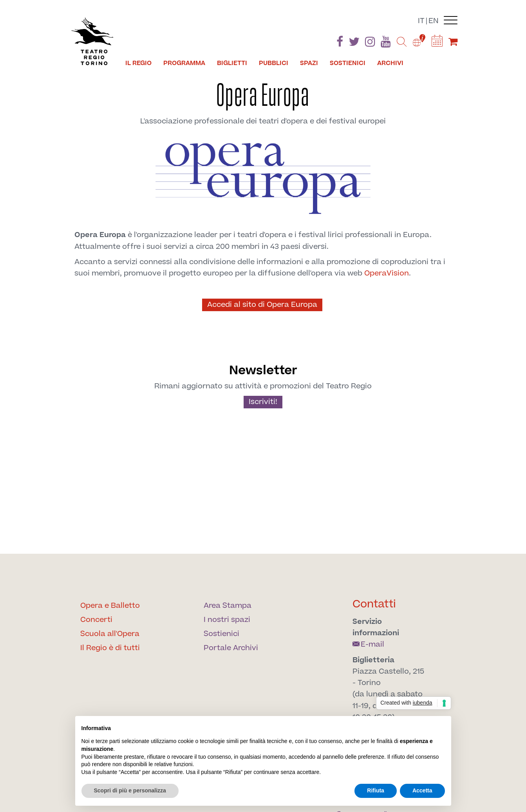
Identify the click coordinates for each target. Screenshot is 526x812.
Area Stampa (228, 606)
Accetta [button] (422, 790)
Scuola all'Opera (110, 634)
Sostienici (348, 63)
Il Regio (138, 63)
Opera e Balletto (110, 606)
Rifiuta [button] (376, 790)
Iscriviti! (263, 402)
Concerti (96, 620)
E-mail (368, 644)
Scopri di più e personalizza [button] (130, 790)
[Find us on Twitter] (354, 43)
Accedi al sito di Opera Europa (262, 305)
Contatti (374, 604)
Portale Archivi (231, 648)
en (434, 21)
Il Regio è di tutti (110, 648)
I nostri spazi (227, 620)
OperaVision (387, 273)
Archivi (390, 63)
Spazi (309, 63)
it (421, 21)
